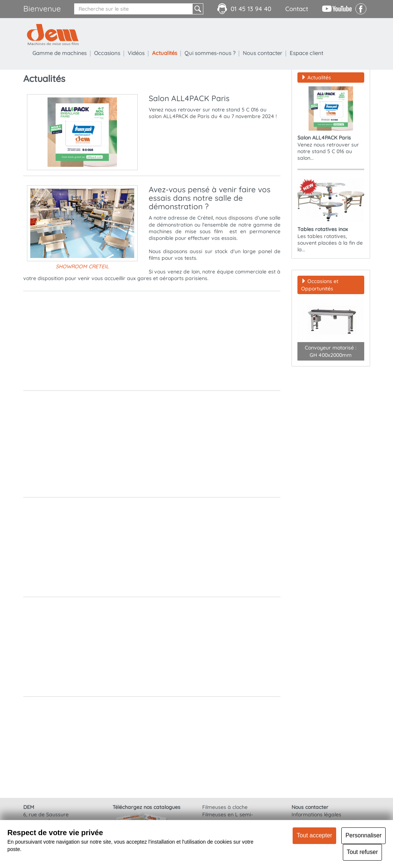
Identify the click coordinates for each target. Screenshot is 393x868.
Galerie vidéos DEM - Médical (186, 682)
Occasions (107, 53)
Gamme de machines (60, 53)
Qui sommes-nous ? (210, 53)
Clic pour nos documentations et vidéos (198, 580)
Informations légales (316, 814)
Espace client (306, 53)
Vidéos (136, 53)
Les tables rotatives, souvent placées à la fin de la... (331, 215)
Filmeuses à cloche (225, 807)
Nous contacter (263, 53)
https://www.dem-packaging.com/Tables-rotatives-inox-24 (220, 489)
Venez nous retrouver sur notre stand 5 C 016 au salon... (331, 124)
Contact (297, 9)
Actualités (165, 53)
